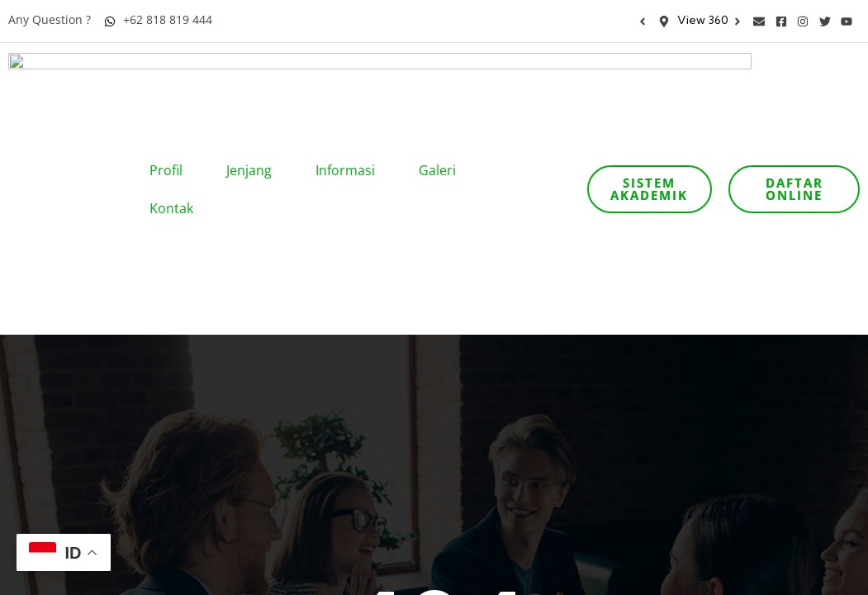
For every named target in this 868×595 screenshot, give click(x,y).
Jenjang (254, 72)
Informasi (351, 72)
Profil (171, 72)
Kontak (177, 110)
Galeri (443, 72)
